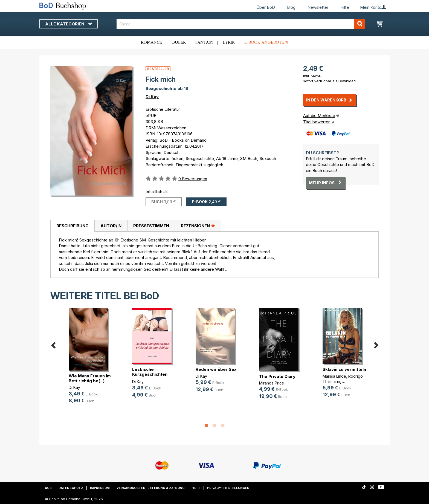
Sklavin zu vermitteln (344, 369)
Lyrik (229, 43)
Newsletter (318, 7)
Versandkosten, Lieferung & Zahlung (151, 488)
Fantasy (204, 43)
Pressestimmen (151, 226)
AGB (48, 488)
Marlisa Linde (334, 376)
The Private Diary (277, 376)
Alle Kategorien (69, 24)
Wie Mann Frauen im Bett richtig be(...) (90, 378)
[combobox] (241, 24)
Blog (291, 7)
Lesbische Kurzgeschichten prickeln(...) (150, 374)
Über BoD (266, 7)
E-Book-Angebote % (266, 43)
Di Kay (152, 97)
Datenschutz (71, 488)
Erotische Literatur (163, 109)
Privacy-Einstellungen (228, 488)
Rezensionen (198, 226)
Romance (151, 43)
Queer (179, 43)
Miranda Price (272, 383)
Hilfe (345, 7)
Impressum (100, 488)
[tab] (72, 226)
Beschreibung (73, 226)
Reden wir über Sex (216, 369)
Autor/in (111, 226)
